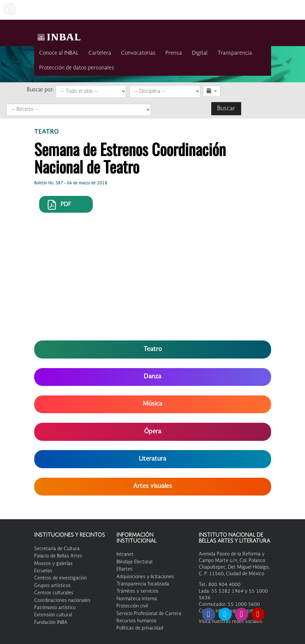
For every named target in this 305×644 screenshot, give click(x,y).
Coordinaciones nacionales (62, 601)
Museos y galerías (53, 564)
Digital (200, 53)
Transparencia (235, 53)
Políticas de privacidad (140, 628)
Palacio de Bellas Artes (58, 556)
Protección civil (132, 606)
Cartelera (100, 53)
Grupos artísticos (52, 586)
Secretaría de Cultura (57, 549)
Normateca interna (137, 599)
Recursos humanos (137, 621)
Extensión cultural (53, 615)
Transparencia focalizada (143, 584)
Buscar (226, 109)
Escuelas (43, 571)
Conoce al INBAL (59, 53)
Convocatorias (138, 53)
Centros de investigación (61, 578)
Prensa (174, 53)
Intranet (125, 554)
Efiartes (125, 569)
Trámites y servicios (138, 591)
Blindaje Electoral (134, 562)
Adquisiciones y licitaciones (145, 577)
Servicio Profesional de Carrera (149, 614)
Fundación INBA (51, 623)
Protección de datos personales (77, 68)
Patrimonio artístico (55, 608)
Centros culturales (54, 593)
